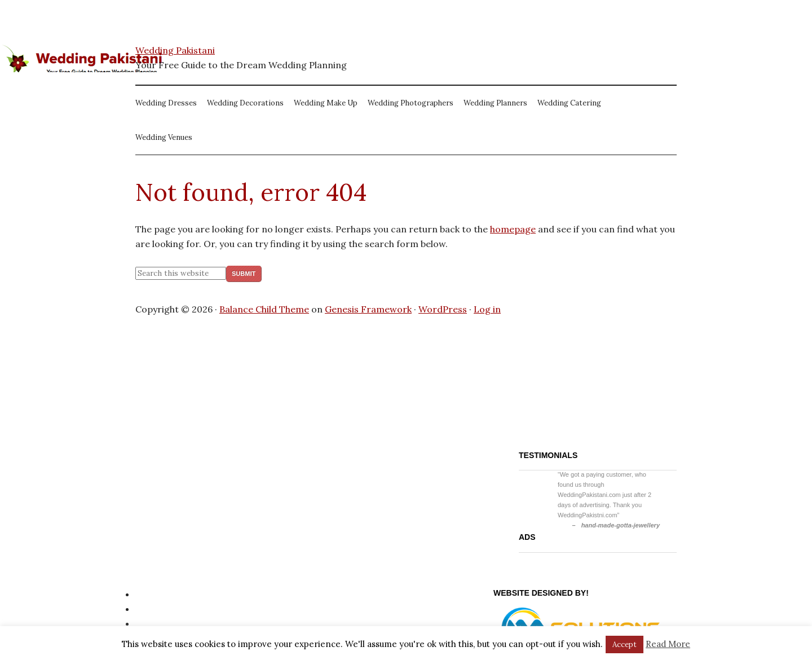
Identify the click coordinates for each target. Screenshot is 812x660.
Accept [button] (625, 644)
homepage (513, 229)
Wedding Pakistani (175, 50)
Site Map (154, 609)
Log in (487, 309)
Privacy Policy (165, 594)
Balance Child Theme (264, 309)
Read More (668, 644)
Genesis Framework (368, 309)
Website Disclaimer (177, 623)
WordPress (443, 309)
